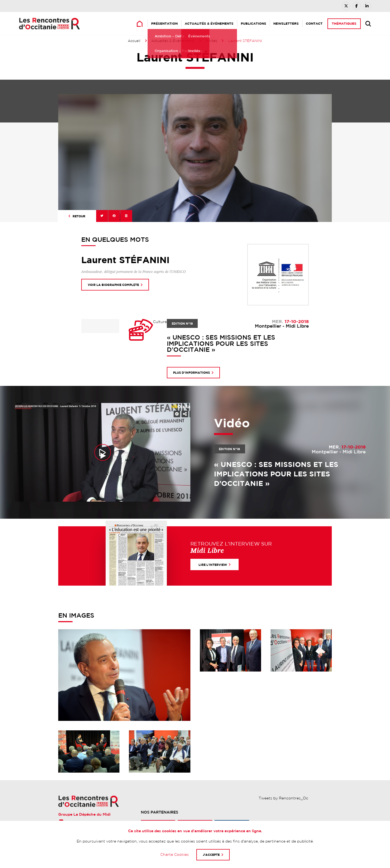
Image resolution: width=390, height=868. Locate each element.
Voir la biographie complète (113, 285)
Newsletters (286, 23)
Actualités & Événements (209, 23)
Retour (79, 216)
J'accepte (211, 855)
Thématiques (344, 23)
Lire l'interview (213, 565)
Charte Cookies (175, 854)
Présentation (164, 23)
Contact (314, 23)
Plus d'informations (191, 372)
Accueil (134, 41)
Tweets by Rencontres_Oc (283, 798)
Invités (212, 41)
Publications (253, 23)
